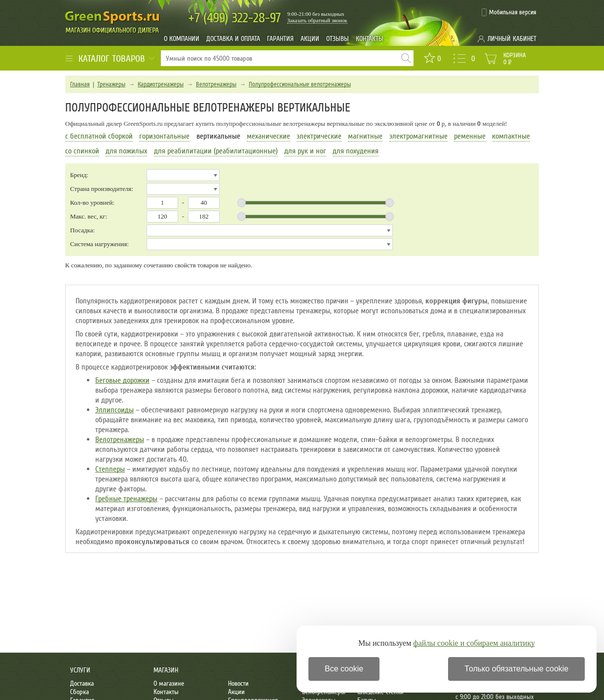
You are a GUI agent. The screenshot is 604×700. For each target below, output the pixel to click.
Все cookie (344, 669)
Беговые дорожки (122, 380)
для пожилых (126, 151)
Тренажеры (111, 84)
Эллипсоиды (114, 410)
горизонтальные (164, 136)
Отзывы (338, 39)
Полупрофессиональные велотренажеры (300, 84)
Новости (238, 683)
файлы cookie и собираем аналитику (474, 643)
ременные (470, 136)
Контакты (370, 39)
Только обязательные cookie (516, 669)
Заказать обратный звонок (317, 20)
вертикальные (218, 136)
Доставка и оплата (233, 39)
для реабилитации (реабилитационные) (216, 151)
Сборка (79, 692)
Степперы (110, 469)
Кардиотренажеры (161, 84)
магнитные (365, 136)
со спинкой (82, 151)
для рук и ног (305, 151)
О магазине (169, 683)
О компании (182, 39)
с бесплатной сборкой (99, 136)
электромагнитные (418, 136)
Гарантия (280, 39)
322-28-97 (235, 18)
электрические (319, 136)
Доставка (82, 683)
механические (268, 136)
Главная (80, 84)
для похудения (356, 151)
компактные (511, 136)
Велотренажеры (216, 84)
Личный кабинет (512, 39)
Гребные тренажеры (126, 499)
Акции (310, 39)
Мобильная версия (513, 12)
